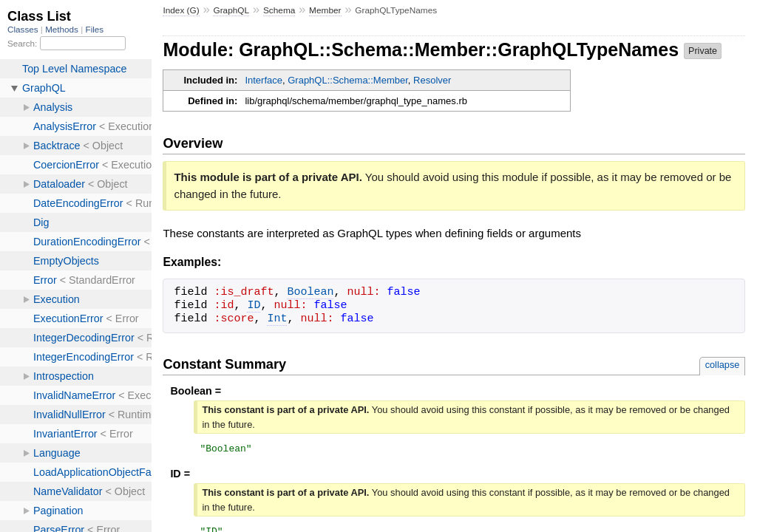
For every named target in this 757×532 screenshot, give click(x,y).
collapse (723, 365)
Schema (279, 10)
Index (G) (181, 10)
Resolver (432, 80)
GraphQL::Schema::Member (348, 80)
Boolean (310, 293)
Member (325, 10)
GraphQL (231, 10)
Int (277, 319)
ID (254, 306)
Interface (264, 80)
